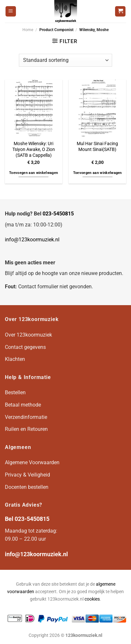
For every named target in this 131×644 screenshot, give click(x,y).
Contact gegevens (25, 347)
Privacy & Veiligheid (27, 475)
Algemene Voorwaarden (32, 462)
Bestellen (15, 392)
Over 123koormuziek (28, 335)
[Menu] (11, 11)
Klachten (15, 359)
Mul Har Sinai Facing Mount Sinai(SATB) (97, 146)
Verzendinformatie (26, 417)
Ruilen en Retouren (26, 429)
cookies (92, 599)
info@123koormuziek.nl (32, 240)
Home (28, 30)
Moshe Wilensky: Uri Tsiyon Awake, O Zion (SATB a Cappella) (34, 149)
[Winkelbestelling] (65, 60)
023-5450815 (58, 214)
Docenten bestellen (27, 487)
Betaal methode (23, 405)
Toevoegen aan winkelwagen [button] (33, 173)
